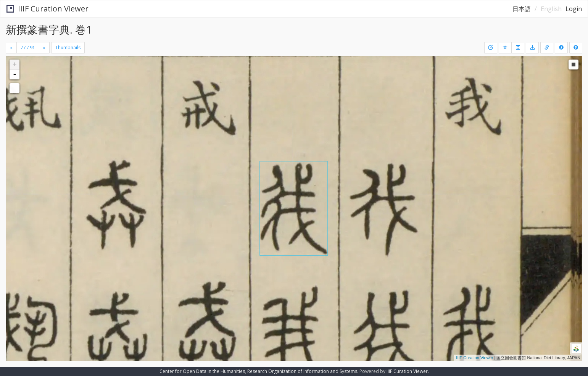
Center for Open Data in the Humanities (202, 371)
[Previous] (11, 48)
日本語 (522, 9)
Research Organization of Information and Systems (302, 371)
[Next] (44, 48)
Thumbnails (68, 48)
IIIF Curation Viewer (48, 9)
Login (574, 9)
